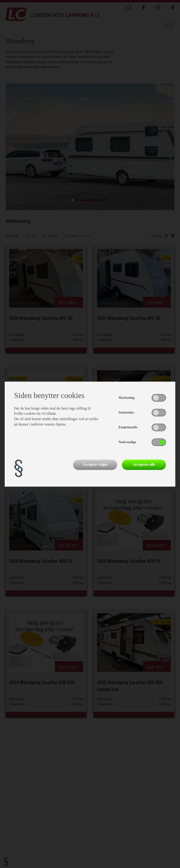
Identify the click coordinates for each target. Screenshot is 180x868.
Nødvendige (127, 442)
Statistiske (126, 412)
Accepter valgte (95, 464)
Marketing (127, 398)
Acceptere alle (144, 464)
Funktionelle (128, 427)
